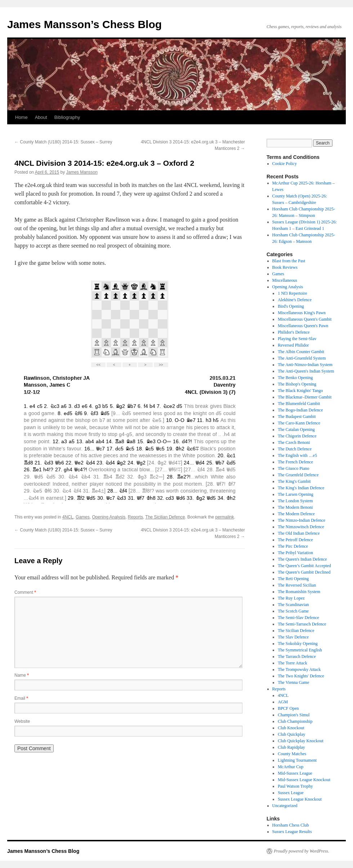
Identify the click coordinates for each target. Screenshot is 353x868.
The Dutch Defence (295, 449)
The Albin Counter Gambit (301, 352)
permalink (224, 517)
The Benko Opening (295, 378)
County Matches (292, 754)
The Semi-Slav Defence (298, 618)
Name (22, 675)
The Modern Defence (296, 514)
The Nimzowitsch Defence (301, 527)
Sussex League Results (292, 832)
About (41, 117)
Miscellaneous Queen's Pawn (303, 326)
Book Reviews (285, 267)
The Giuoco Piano (293, 468)
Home (21, 117)
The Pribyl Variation (295, 553)
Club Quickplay (291, 734)
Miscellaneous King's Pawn (302, 313)
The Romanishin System (299, 592)
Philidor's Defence (294, 332)
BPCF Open (288, 708)
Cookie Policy (285, 164)
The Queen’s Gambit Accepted (304, 566)
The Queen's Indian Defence (302, 559)
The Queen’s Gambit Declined (304, 572)
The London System (295, 501)
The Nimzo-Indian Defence (301, 520)
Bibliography (67, 117)
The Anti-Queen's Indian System (306, 371)
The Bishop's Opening (297, 384)
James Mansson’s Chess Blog (84, 24)
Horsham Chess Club (291, 825)
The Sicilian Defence (165, 517)
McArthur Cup (291, 767)
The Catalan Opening (296, 429)
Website (22, 721)
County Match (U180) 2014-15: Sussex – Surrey (63, 142)
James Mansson (82, 172)
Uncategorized (285, 806)
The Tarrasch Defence (297, 656)
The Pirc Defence (293, 546)
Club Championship (295, 721)
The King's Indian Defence (301, 488)
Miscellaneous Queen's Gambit (305, 319)
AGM (283, 702)
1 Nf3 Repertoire (292, 293)
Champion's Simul (294, 715)
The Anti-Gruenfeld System (302, 358)
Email (21, 698)
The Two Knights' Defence (301, 676)
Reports (135, 517)
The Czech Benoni (294, 442)
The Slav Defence (293, 637)
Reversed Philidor (293, 345)
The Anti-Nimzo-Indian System (305, 365)
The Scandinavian (293, 605)
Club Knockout (291, 728)
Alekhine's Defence (295, 300)
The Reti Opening (293, 579)
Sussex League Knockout (300, 799)
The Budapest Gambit (297, 417)
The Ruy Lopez (291, 598)
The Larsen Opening (296, 494)
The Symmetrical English (300, 650)
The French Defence (295, 462)
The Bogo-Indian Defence (300, 410)
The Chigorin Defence (297, 436)
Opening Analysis (109, 517)
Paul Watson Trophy (295, 786)
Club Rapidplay (291, 747)
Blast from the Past (289, 261)
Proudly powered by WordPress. (301, 851)
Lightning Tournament (297, 760)
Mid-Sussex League (295, 773)
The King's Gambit (294, 481)
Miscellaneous (285, 280)
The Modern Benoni (295, 507)
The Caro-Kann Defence (299, 423)
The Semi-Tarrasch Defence (302, 624)
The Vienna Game (293, 682)
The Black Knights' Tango (300, 391)
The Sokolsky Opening (298, 644)
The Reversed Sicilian (297, 585)
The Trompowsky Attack (299, 669)
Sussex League (291, 793)
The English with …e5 (297, 455)
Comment (25, 592)
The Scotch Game (293, 611)
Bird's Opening (291, 306)
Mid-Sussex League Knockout (304, 780)
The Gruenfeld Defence (298, 475)
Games (83, 517)
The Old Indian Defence (299, 533)
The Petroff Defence (295, 540)
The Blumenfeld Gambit (299, 404)
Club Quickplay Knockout (301, 741)
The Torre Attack (292, 663)
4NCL (68, 517)
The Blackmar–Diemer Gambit (305, 397)
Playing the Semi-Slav (297, 339)
